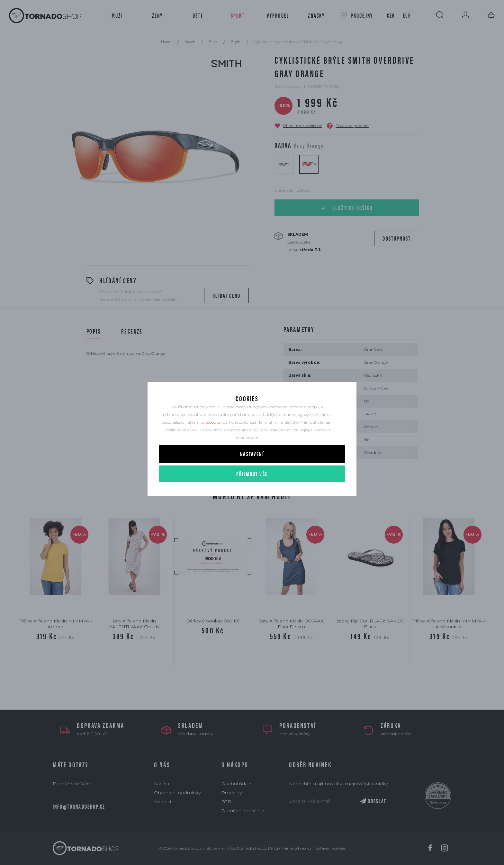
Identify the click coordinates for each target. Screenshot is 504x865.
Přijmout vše (252, 491)
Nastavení (252, 471)
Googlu (213, 440)
